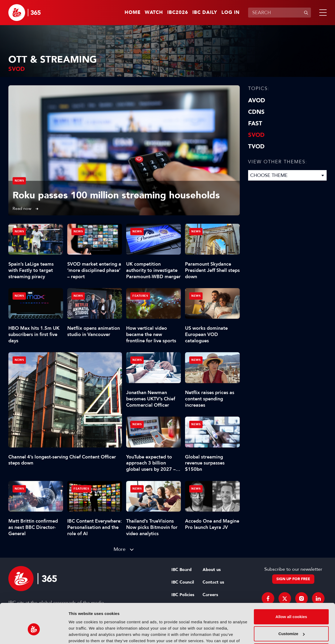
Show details (81, 634)
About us (212, 570)
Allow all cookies (291, 589)
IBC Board (182, 570)
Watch (154, 13)
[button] (322, 13)
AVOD (257, 100)
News (19, 181)
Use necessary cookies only (291, 623)
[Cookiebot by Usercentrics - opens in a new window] (34, 634)
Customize (292, 606)
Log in (231, 13)
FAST (255, 124)
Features (140, 296)
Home (133, 13)
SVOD (256, 135)
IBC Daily (205, 13)
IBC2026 (178, 13)
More (120, 549)
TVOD (256, 147)
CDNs (256, 112)
